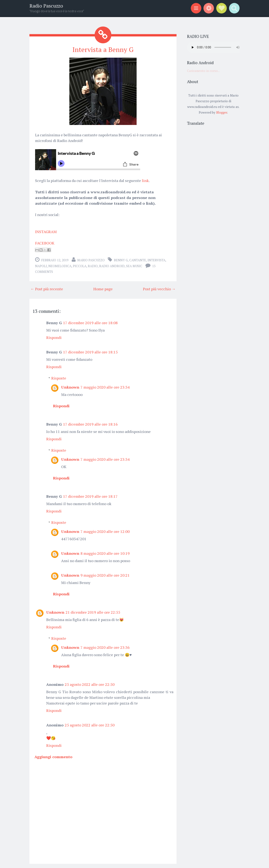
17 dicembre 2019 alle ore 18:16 (90, 424)
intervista (156, 260)
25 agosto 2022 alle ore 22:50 (90, 684)
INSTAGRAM (46, 232)
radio (93, 266)
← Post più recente (47, 289)
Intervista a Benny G (103, 49)
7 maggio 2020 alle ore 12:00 (105, 531)
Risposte (59, 378)
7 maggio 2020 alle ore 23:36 (105, 647)
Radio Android (112, 266)
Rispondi (54, 337)
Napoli (41, 266)
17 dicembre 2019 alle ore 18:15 (90, 352)
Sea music (134, 266)
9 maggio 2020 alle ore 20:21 (105, 575)
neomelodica (60, 266)
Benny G (121, 260)
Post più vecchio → (159, 289)
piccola (80, 266)
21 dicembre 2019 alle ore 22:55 (93, 612)
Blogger (222, 112)
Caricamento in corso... (203, 71)
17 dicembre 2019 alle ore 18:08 (90, 323)
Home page (103, 289)
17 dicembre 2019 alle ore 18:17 (90, 496)
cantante (138, 260)
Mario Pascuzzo (91, 260)
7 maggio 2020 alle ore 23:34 (105, 387)
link (145, 181)
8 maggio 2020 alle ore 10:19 (105, 553)
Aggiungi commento (53, 757)
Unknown (70, 387)
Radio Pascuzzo (46, 6)
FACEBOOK (45, 243)
